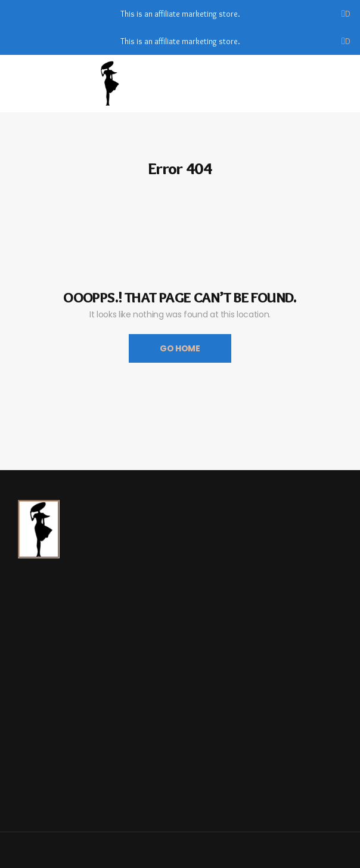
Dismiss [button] (348, 14)
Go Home (180, 348)
